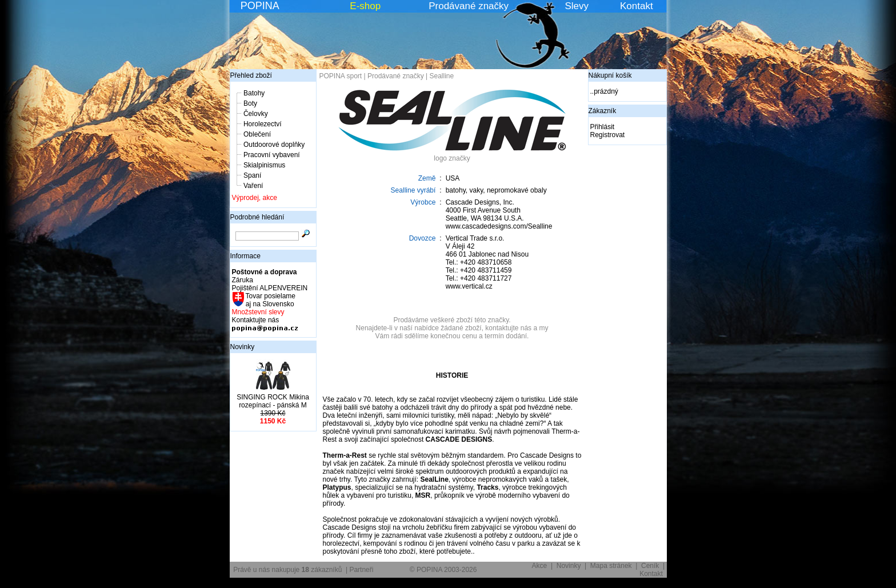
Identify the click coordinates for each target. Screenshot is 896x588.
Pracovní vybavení (272, 155)
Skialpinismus (264, 165)
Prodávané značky (469, 6)
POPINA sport (341, 76)
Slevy (577, 6)
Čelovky (256, 114)
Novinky (243, 347)
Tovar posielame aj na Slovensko (270, 300)
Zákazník (603, 111)
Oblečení (257, 134)
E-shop (365, 6)
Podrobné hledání (257, 217)
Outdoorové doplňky (274, 145)
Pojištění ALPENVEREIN (270, 288)
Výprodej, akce (255, 198)
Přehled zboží (251, 75)
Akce (540, 566)
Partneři (361, 570)
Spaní (252, 175)
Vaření (253, 186)
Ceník (650, 566)
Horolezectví (263, 124)
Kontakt (637, 6)
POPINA (260, 6)
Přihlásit (603, 127)
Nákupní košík (610, 75)
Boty (250, 103)
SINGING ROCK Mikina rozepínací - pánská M (273, 401)
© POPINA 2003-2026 (443, 570)
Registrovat (608, 135)
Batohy (254, 93)
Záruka (243, 280)
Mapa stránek (611, 566)
